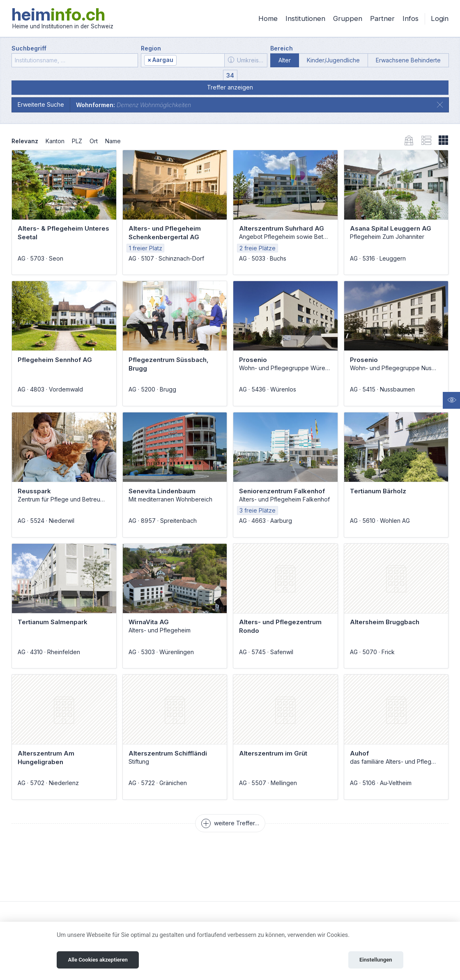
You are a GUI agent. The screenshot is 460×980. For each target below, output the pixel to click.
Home (268, 18)
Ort (94, 141)
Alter (285, 60)
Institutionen (305, 18)
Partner (382, 18)
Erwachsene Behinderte (408, 60)
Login (440, 18)
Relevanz (25, 141)
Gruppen (348, 18)
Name (113, 141)
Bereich (282, 48)
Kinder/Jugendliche (333, 60)
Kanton (55, 141)
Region (151, 48)
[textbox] (200, 61)
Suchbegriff (29, 48)
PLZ (77, 141)
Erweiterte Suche (41, 104)
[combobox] (183, 60)
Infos (411, 18)
